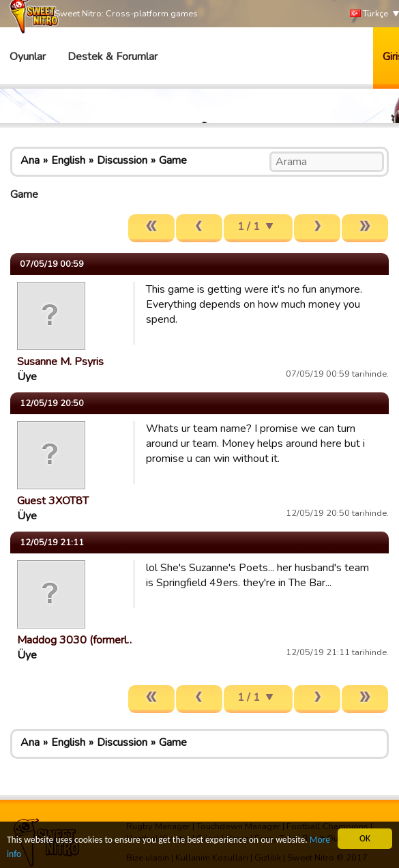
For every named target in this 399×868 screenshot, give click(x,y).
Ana (30, 160)
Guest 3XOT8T (53, 501)
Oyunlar (28, 57)
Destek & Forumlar (113, 57)
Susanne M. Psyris (60, 362)
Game (173, 160)
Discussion (122, 160)
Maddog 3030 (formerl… (76, 640)
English (68, 160)
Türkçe (369, 14)
